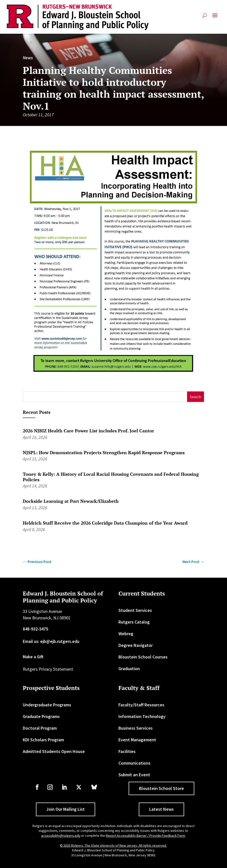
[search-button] (205, 17)
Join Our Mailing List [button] (66, 809)
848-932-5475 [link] (35, 629)
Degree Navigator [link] (136, 645)
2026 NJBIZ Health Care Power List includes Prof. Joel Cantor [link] (88, 431)
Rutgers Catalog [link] (134, 622)
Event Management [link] (137, 740)
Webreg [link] (126, 634)
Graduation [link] (129, 669)
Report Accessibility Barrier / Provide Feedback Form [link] (145, 836)
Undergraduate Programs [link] (47, 705)
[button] (215, 17)
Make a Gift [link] (33, 657)
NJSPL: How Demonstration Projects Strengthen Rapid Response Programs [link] (104, 452)
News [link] (28, 58)
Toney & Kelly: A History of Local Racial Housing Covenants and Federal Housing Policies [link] (111, 477)
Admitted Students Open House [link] (54, 751)
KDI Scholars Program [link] (43, 740)
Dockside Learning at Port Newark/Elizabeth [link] (71, 501)
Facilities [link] (127, 751)
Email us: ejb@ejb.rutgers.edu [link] (51, 641)
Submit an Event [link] (134, 775)
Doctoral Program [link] (40, 728)
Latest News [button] (161, 809)
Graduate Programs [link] (41, 716)
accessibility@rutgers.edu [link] (61, 836)
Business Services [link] (136, 728)
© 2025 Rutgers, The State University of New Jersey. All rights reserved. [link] (113, 845)
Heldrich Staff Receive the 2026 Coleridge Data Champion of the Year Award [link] (105, 523)
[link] (78, 17)
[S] (105, 397)
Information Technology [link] (142, 716)
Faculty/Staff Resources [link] (141, 705)
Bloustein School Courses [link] (143, 657)
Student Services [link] (135, 610)
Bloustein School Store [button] (161, 788)
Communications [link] (134, 763)
